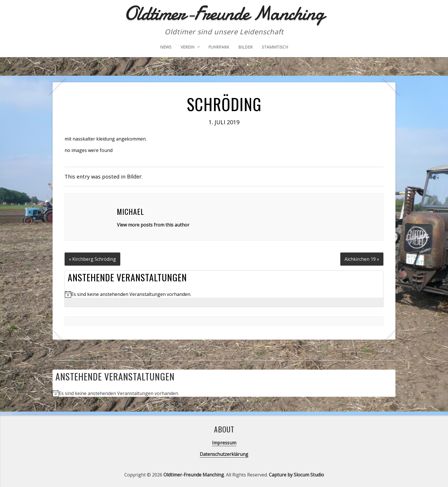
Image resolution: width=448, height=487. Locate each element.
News (166, 47)
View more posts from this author (153, 225)
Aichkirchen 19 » (362, 259)
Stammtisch (275, 47)
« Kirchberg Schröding (93, 259)
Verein (187, 47)
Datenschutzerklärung (224, 454)
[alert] (224, 294)
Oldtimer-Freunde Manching (194, 474)
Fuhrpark (219, 47)
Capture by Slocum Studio (296, 474)
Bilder (245, 47)
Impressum (224, 442)
